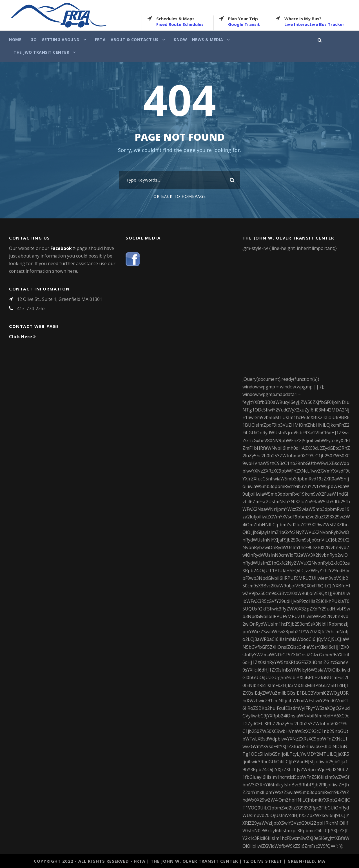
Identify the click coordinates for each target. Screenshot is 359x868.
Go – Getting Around (55, 40)
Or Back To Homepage (180, 196)
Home (15, 40)
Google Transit (244, 24)
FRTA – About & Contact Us (127, 40)
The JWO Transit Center (41, 52)
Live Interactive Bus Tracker (314, 24)
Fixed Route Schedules (180, 24)
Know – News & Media (199, 40)
